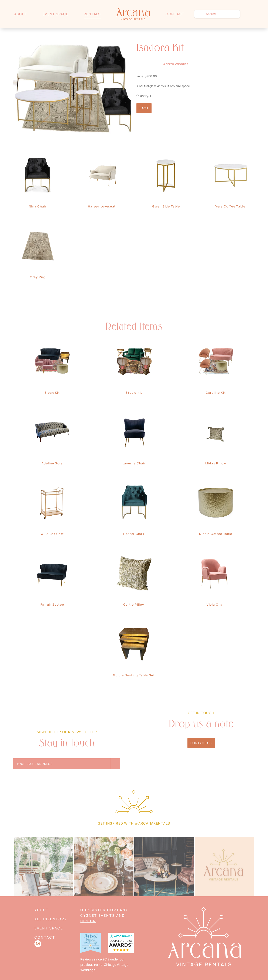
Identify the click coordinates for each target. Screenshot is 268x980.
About (21, 14)
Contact (175, 14)
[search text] (217, 14)
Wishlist (252, 14)
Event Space (55, 14)
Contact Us (201, 743)
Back (144, 108)
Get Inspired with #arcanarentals (134, 823)
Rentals (92, 14)
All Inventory (51, 919)
